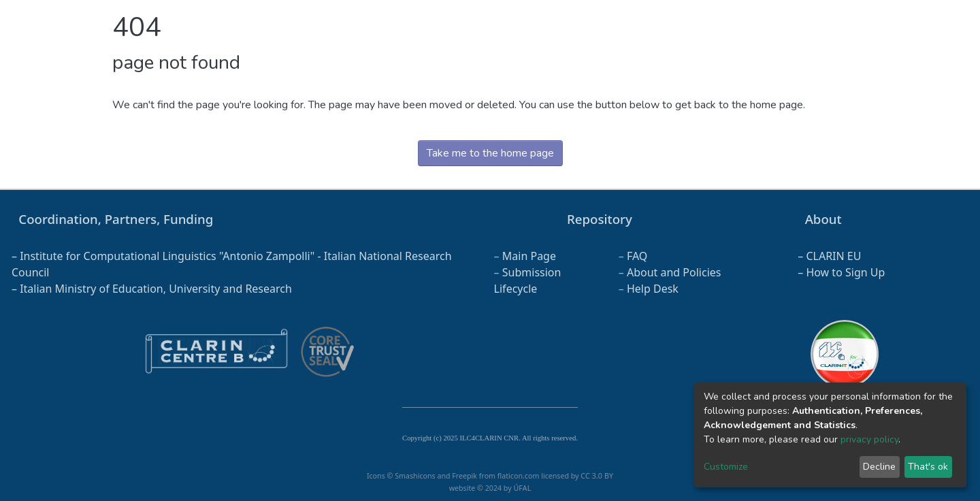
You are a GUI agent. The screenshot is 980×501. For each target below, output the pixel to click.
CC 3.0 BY (597, 476)
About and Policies (674, 272)
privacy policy (869, 439)
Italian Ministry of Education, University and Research (156, 289)
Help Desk (653, 289)
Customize (726, 467)
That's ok (928, 467)
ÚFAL (522, 488)
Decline (879, 467)
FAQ (637, 256)
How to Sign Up (845, 272)
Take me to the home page (490, 153)
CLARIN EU (833, 256)
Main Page (529, 256)
